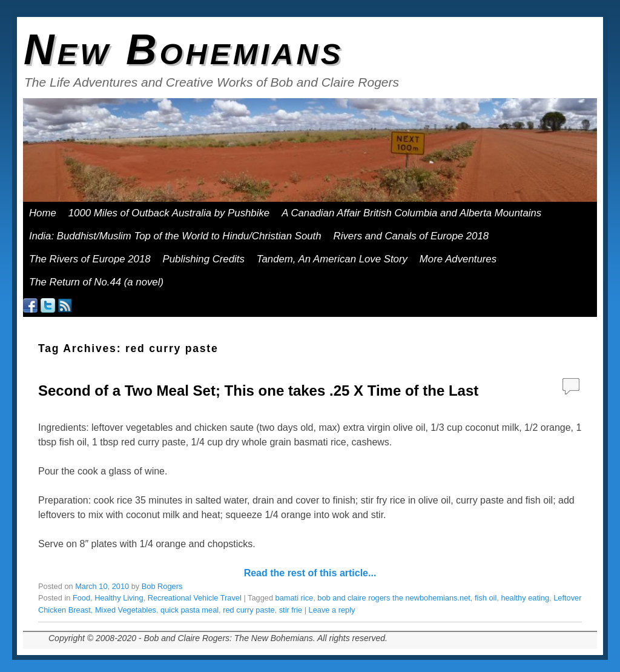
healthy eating (525, 598)
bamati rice (295, 598)
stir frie (291, 610)
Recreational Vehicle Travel (195, 598)
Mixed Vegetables (126, 610)
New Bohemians (184, 50)
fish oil (486, 598)
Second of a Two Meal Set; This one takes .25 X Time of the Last (258, 391)
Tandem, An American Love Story (332, 259)
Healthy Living (119, 598)
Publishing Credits (204, 259)
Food (81, 598)
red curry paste (249, 610)
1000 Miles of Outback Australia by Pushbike (169, 213)
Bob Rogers (162, 586)
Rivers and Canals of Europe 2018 (411, 236)
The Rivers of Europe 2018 (90, 259)
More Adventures (462, 262)
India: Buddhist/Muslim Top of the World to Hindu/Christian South (175, 236)
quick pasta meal (190, 610)
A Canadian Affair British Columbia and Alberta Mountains (411, 213)
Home (43, 213)
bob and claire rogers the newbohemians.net (394, 598)
